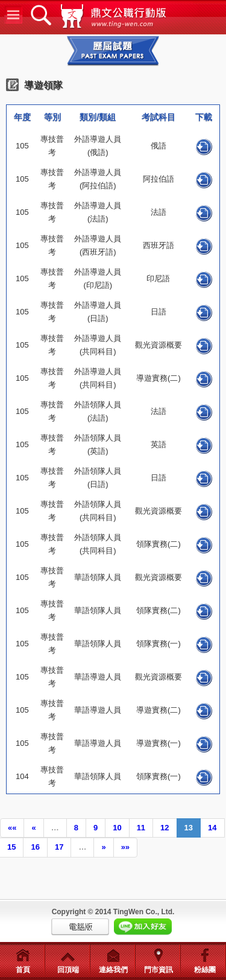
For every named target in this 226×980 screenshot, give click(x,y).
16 (35, 847)
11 (141, 828)
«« (12, 828)
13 (189, 828)
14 (212, 828)
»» (125, 847)
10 (117, 828)
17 (59, 847)
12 (165, 828)
